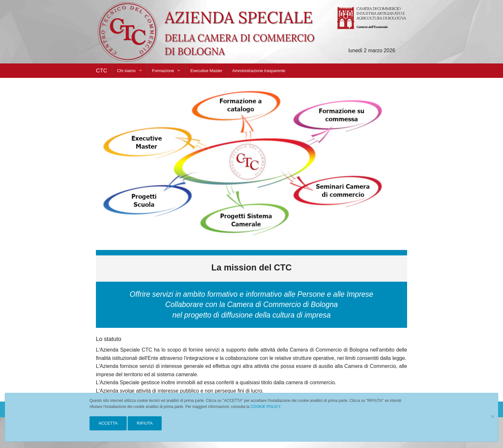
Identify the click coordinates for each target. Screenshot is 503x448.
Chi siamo (126, 71)
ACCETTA (108, 423)
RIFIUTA (145, 423)
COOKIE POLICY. (266, 407)
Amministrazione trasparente (259, 71)
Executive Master (206, 71)
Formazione (163, 71)
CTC (102, 71)
